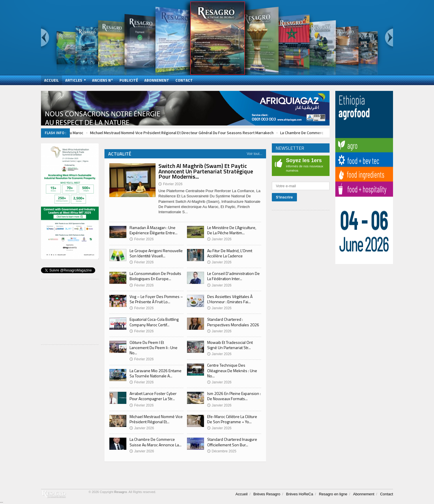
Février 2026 (142, 239)
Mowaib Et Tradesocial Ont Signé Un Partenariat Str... (230, 345)
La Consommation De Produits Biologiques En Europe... (155, 276)
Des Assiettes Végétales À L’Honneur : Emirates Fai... (230, 299)
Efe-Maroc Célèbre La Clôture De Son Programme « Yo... (232, 419)
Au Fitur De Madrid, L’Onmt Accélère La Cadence (230, 253)
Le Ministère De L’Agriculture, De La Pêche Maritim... (232, 230)
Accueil (52, 80)
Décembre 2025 (222, 451)
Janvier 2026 (142, 428)
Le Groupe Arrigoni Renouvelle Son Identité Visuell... (156, 253)
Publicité (129, 80)
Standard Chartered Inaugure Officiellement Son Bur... (232, 442)
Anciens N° (103, 80)
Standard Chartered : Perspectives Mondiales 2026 (233, 322)
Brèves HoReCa (300, 494)
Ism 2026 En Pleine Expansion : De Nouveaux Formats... (234, 396)
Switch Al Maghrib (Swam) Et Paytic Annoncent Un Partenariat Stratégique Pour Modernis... (206, 171)
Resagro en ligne (333, 494)
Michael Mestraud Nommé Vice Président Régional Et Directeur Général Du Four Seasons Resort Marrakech (201, 133)
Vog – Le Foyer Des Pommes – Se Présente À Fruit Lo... (156, 299)
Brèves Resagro (267, 494)
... (2, 501)
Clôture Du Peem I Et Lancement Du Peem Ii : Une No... (154, 347)
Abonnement (157, 80)
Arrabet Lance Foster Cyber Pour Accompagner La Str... (153, 396)
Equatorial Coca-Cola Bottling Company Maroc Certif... (154, 322)
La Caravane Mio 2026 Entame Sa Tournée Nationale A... (156, 373)
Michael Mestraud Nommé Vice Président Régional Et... (156, 419)
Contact (184, 80)
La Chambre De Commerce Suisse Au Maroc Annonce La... (156, 442)
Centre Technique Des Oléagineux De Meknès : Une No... (232, 370)
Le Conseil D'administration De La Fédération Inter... (233, 276)
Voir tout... (255, 154)
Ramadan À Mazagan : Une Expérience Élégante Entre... (154, 230)
